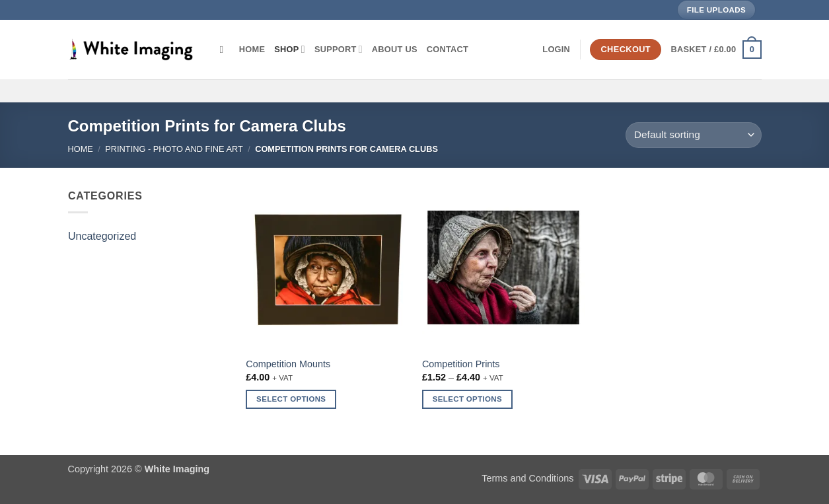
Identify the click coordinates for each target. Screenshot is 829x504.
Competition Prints (461, 364)
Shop (290, 49)
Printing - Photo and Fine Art (174, 149)
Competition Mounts (288, 364)
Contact (448, 49)
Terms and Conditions (527, 478)
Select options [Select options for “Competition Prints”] (467, 399)
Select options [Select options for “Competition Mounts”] (291, 399)
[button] (556, 50)
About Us (395, 49)
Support (339, 49)
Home (252, 49)
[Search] (225, 50)
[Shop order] (693, 135)
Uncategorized (102, 236)
